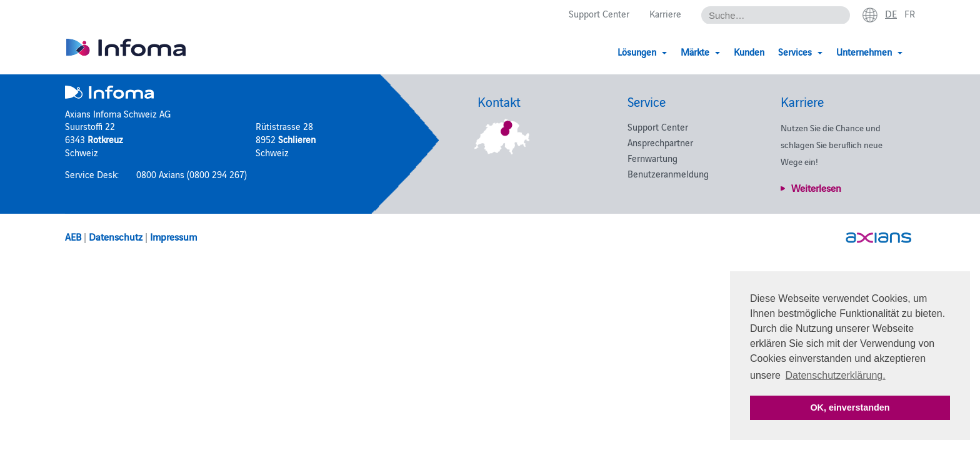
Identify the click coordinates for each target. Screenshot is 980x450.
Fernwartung (652, 158)
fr (910, 13)
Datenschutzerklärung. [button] (836, 375)
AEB (73, 236)
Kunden (749, 52)
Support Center (599, 13)
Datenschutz (116, 236)
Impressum (173, 236)
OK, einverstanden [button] (850, 407)
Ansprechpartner (660, 142)
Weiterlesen (816, 187)
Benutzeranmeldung (668, 173)
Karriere (665, 13)
